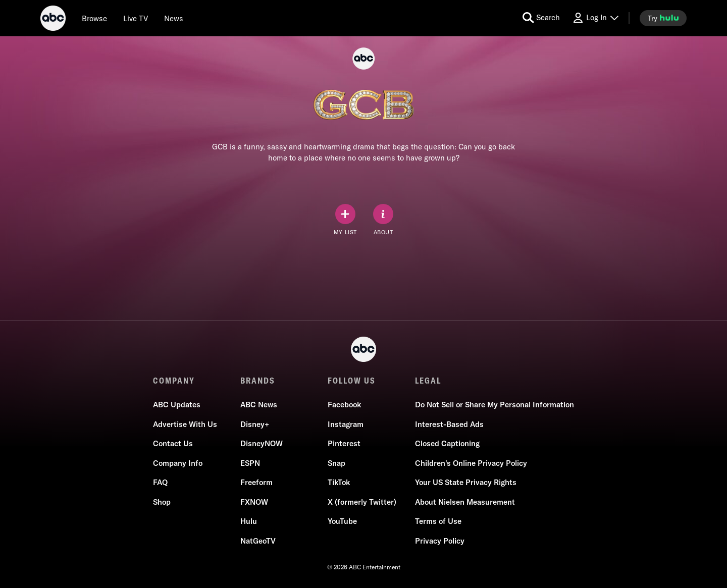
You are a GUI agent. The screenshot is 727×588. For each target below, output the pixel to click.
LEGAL (428, 381)
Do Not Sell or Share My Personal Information (495, 405)
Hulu (249, 521)
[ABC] (53, 20)
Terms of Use (438, 521)
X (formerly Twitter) (362, 502)
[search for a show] (541, 18)
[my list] (345, 220)
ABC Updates (177, 405)
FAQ (160, 482)
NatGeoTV (258, 541)
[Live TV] (136, 18)
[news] (174, 18)
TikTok (339, 482)
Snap (336, 463)
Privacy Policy (440, 541)
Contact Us (173, 443)
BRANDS (258, 381)
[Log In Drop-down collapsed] (595, 18)
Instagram (346, 424)
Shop (162, 502)
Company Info (178, 463)
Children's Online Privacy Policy (471, 463)
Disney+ (255, 424)
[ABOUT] (383, 220)
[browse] (94, 18)
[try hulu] (663, 18)
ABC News (259, 405)
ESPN (250, 463)
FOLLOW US (352, 381)
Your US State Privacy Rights (466, 482)
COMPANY (174, 381)
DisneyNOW (262, 443)
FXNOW (254, 502)
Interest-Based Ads (449, 424)
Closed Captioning (447, 443)
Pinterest (344, 443)
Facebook (344, 405)
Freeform (256, 482)
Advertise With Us (185, 424)
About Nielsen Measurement (465, 502)
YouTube (342, 521)
